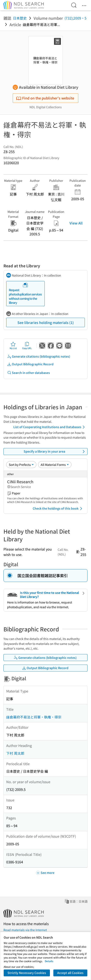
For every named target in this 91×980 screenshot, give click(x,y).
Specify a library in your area (55, 452)
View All (76, 223)
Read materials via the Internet (25, 930)
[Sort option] (21, 465)
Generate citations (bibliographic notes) (39, 356)
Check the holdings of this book (58, 509)
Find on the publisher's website (45, 98)
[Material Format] (55, 465)
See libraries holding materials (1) (46, 322)
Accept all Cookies (70, 973)
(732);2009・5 (76, 18)
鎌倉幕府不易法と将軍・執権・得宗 (34, 717)
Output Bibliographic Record (30, 364)
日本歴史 (20, 18)
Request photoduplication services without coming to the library (25, 294)
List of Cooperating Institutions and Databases (50, 427)
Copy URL (27, 346)
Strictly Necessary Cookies (27, 973)
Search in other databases (29, 373)
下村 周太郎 (15, 753)
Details (49, 961)
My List (13, 346)
